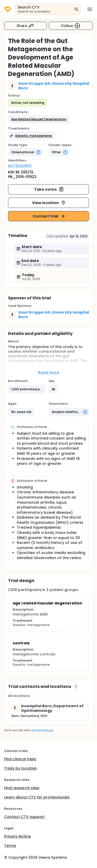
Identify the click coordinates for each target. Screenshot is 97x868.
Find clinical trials (20, 759)
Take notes (49, 189)
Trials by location (20, 768)
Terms (10, 846)
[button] (39, 119)
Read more (48, 373)
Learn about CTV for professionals (37, 797)
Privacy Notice (17, 836)
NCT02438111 (20, 166)
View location (49, 203)
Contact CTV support (24, 817)
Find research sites (22, 788)
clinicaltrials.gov (42, 730)
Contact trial (49, 216)
